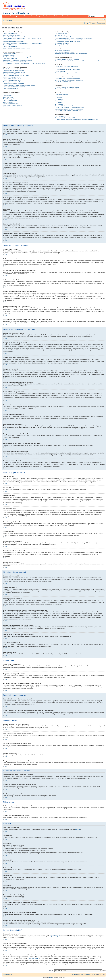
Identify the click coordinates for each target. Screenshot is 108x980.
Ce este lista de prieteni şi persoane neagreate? (67, 59)
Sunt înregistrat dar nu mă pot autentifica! (14, 42)
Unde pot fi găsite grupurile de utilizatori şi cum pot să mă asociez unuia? (74, 38)
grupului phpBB (55, 936)
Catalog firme (48, 16)
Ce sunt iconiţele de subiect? (11, 107)
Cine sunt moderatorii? (61, 35)
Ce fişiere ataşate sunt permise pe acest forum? (67, 87)
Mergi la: (51, 970)
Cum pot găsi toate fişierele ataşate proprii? (66, 89)
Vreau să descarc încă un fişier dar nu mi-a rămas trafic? (70, 109)
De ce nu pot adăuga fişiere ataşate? (13, 80)
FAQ (87, 23)
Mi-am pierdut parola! (9, 40)
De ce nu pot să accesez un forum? (12, 79)
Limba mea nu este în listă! (10, 58)
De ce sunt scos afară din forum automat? (14, 37)
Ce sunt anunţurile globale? (10, 100)
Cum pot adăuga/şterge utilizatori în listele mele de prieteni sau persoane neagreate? (77, 61)
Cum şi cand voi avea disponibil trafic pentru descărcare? (70, 107)
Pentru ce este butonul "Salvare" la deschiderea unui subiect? (19, 85)
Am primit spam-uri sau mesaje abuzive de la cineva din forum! (71, 54)
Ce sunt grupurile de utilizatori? (63, 37)
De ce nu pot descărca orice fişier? (64, 106)
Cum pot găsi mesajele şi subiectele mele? (66, 73)
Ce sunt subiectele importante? (11, 104)
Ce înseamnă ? (59, 98)
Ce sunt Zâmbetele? (8, 97)
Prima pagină (9, 20)
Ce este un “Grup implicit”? (62, 43)
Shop (64, 16)
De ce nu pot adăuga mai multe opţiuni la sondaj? (16, 75)
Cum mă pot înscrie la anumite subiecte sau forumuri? (69, 80)
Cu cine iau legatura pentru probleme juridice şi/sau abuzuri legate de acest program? (77, 120)
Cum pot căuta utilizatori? (62, 71)
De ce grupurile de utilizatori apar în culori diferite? (68, 42)
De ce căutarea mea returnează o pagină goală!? (68, 70)
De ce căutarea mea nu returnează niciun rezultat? (68, 68)
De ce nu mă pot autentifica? (11, 34)
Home (6, 16)
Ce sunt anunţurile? (8, 102)
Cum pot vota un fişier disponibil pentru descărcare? (68, 111)
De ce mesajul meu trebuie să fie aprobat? (14, 87)
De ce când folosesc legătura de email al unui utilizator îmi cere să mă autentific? (24, 63)
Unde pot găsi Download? (62, 94)
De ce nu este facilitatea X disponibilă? (65, 118)
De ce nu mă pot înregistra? (10, 46)
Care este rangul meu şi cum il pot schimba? (15, 62)
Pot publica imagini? (8, 99)
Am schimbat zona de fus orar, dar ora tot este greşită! (17, 57)
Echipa (74, 975)
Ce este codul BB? (8, 94)
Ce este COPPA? (8, 45)
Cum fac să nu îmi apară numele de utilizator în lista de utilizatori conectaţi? (23, 38)
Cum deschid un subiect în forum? (12, 69)
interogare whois (33, 959)
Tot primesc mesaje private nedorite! (64, 52)
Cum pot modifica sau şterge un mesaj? (13, 71)
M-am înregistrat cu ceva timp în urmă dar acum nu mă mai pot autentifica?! (23, 43)
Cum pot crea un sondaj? (10, 74)
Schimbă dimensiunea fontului (103, 20)
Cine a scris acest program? (62, 116)
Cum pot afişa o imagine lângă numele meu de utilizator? (18, 60)
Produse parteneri (16, 16)
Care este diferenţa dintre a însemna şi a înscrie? (68, 78)
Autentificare (102, 23)
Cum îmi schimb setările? (10, 54)
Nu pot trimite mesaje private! (63, 50)
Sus (6, 135)
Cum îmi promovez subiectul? (11, 88)
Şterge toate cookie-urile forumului (86, 975)
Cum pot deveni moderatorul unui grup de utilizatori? (69, 40)
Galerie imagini (36, 16)
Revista (27, 16)
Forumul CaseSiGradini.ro (16, 13)
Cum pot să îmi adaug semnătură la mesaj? (14, 72)
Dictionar (57, 16)
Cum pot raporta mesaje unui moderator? (14, 84)
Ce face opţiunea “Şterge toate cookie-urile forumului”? (17, 48)
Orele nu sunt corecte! (9, 55)
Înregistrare (93, 23)
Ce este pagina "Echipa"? (62, 45)
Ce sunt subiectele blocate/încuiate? (12, 105)
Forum (70, 16)
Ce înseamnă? (59, 96)
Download (77, 829)
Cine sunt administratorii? (62, 34)
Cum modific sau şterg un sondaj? (12, 77)
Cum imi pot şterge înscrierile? (63, 82)
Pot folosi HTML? (8, 96)
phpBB (50, 978)
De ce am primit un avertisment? (11, 82)
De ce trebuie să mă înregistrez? (12, 35)
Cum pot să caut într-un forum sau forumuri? (66, 66)
